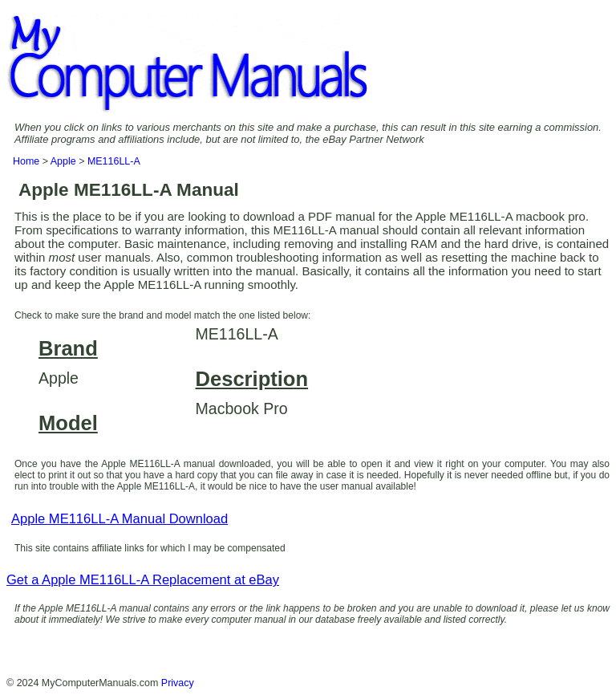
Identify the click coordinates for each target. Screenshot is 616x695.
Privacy (178, 683)
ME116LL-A (114, 161)
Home (26, 161)
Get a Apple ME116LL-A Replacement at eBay (143, 580)
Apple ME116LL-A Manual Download (120, 519)
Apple (63, 161)
